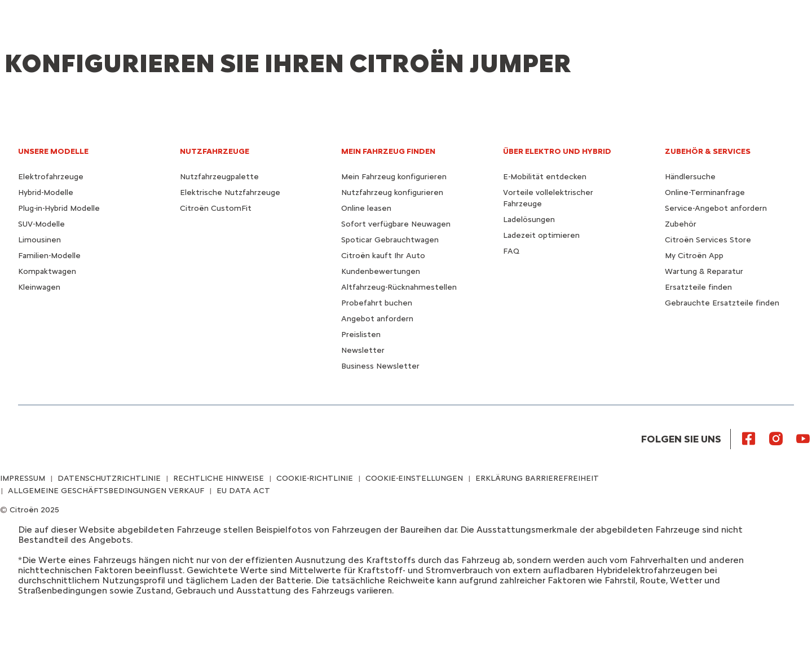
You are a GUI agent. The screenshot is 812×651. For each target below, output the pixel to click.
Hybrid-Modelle (46, 192)
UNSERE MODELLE (53, 151)
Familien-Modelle (49, 256)
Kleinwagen (39, 287)
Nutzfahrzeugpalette (219, 177)
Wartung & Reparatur (704, 271)
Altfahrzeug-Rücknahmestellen (399, 287)
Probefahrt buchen (377, 303)
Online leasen (366, 208)
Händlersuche (690, 177)
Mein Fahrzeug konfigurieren (394, 177)
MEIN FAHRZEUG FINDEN (388, 151)
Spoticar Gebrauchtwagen (390, 240)
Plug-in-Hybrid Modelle (59, 208)
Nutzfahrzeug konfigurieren (392, 192)
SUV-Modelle (41, 224)
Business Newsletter (380, 366)
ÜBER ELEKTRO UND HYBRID (557, 151)
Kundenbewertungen (381, 271)
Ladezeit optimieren (541, 235)
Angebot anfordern (377, 319)
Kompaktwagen (47, 271)
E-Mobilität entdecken (545, 177)
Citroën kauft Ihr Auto (383, 256)
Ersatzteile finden (698, 287)
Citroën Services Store (708, 240)
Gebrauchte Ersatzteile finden (722, 303)
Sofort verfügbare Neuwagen (396, 224)
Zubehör (681, 224)
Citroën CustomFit (216, 208)
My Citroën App (694, 256)
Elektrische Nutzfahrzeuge (230, 192)
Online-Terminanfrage (705, 192)
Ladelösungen (529, 220)
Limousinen (39, 240)
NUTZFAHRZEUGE (215, 151)
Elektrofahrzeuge (51, 177)
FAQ (511, 251)
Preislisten (361, 335)
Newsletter (363, 350)
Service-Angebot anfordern (716, 208)
